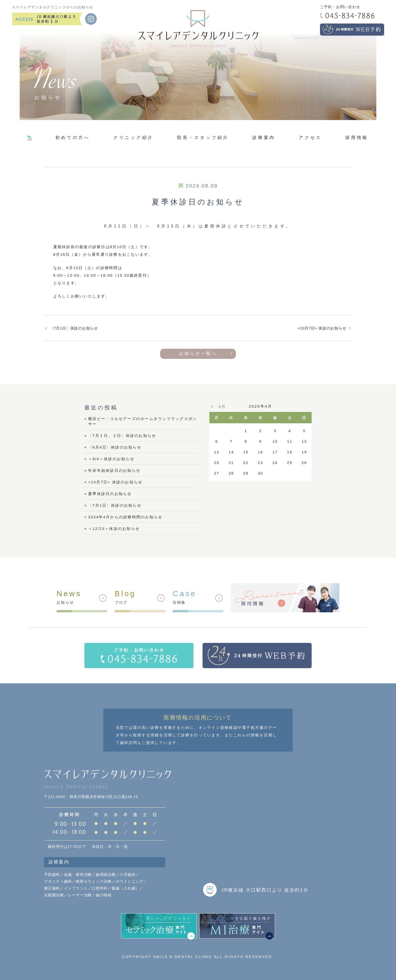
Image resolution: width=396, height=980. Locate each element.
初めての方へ (73, 137)
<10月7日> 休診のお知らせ (322, 328)
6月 (222, 406)
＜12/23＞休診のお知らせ (114, 529)
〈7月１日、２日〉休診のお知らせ (122, 436)
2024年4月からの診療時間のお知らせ (125, 517)
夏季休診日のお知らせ (110, 494)
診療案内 (264, 137)
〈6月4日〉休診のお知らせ (115, 447)
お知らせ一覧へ (198, 354)
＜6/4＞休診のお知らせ (111, 459)
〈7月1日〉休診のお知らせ (74, 328)
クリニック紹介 (133, 137)
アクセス (310, 137)
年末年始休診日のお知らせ (114, 470)
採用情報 (357, 137)
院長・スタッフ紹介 (203, 137)
